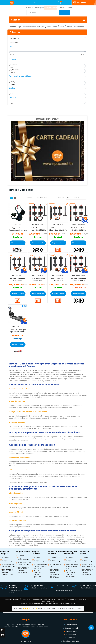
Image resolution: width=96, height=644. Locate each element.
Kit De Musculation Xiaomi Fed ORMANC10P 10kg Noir (38, 280)
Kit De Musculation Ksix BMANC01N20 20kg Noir (38, 229)
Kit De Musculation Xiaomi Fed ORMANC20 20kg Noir (17, 280)
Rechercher (64, 13)
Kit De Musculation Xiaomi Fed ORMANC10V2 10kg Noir (58, 280)
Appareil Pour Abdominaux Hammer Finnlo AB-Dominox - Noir (17, 229)
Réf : (16, 225)
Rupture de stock (79, 288)
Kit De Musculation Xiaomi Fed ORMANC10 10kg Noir (58, 229)
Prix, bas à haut (76, 198)
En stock (17, 237)
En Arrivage (17, 339)
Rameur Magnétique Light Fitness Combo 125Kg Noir (17, 331)
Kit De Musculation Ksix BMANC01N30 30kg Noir (79, 229)
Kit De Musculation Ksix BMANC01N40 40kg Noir (79, 280)
